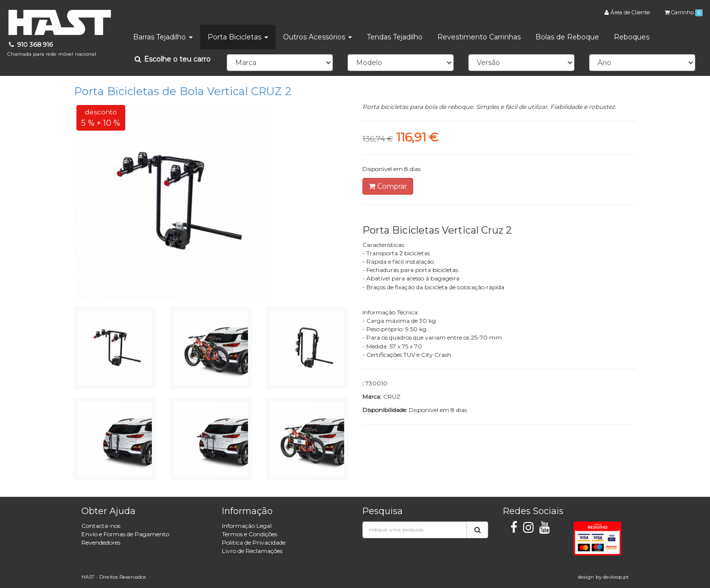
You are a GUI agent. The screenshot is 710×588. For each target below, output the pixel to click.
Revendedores (101, 542)
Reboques (632, 37)
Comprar (388, 186)
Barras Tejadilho (163, 37)
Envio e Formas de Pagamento (125, 534)
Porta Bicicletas (238, 37)
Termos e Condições (249, 534)
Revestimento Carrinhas (479, 37)
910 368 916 (52, 49)
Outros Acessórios (318, 37)
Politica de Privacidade (254, 542)
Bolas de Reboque (567, 37)
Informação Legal (247, 526)
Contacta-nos (101, 526)
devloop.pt (616, 577)
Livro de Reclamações (252, 551)
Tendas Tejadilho (395, 37)
